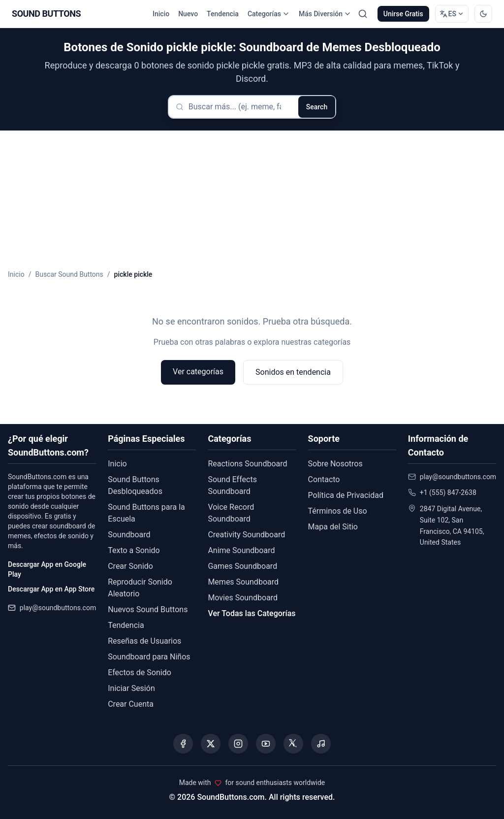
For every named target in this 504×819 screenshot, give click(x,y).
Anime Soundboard (241, 550)
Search (317, 107)
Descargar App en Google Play (47, 569)
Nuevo (188, 14)
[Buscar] (363, 14)
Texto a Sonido (134, 550)
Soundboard (129, 535)
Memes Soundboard (243, 582)
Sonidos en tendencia (293, 372)
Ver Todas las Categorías (252, 613)
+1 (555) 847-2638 (448, 492)
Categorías (269, 14)
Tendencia (223, 14)
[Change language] (452, 14)
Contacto (324, 479)
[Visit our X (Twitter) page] (211, 744)
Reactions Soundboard (247, 464)
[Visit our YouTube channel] (266, 744)
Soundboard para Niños (149, 657)
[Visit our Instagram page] (238, 744)
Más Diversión (325, 14)
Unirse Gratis (403, 14)
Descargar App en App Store (51, 589)
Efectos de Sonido (140, 672)
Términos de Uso (338, 511)
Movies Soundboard (243, 598)
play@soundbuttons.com (58, 608)
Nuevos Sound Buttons (148, 609)
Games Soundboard (242, 566)
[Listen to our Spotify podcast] (321, 744)
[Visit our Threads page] (293, 744)
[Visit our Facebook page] (183, 744)
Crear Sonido (130, 566)
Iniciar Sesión (131, 688)
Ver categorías (198, 372)
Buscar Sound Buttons (69, 274)
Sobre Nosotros (335, 464)
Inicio (161, 14)
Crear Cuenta (131, 704)
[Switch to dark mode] (483, 14)
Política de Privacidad (346, 495)
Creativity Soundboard (246, 535)
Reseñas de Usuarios (144, 641)
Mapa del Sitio (333, 527)
